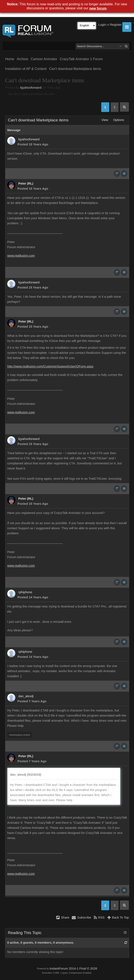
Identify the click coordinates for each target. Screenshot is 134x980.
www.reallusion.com (21, 256)
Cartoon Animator (44, 59)
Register (116, 25)
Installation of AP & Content (26, 69)
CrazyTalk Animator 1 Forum (81, 59)
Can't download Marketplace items (75, 69)
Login (102, 25)
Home (10, 59)
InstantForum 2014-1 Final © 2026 (73, 969)
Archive (22, 59)
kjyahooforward (31, 88)
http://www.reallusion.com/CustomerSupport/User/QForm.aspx (50, 366)
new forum (98, 8)
